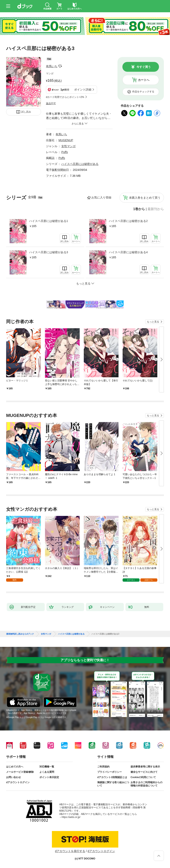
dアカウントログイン (18, 782)
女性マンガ (68, 146)
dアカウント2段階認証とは (112, 777)
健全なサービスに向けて (144, 772)
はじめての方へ (15, 767)
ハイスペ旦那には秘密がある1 (49, 221)
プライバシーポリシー (110, 772)
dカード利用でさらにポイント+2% (65, 97)
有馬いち (52, 66)
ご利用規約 (103, 767)
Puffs (65, 152)
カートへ (144, 80)
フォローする (60, 66)
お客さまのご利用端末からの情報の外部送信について (147, 784)
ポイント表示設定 (49, 777)
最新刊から (156, 209)
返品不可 (51, 103)
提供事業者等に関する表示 (145, 767)
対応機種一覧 (47, 767)
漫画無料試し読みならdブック (20, 634)
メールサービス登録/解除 (20, 772)
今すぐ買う (144, 67)
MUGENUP (66, 140)
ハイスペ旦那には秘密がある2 (128, 221)
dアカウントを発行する (70, 851)
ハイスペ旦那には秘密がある (80, 164)
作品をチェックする (143, 92)
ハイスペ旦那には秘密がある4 (128, 252)
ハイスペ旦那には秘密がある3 (49, 252)
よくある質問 (47, 772)
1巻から (139, 209)
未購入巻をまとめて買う (145, 198)
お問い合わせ (13, 777)
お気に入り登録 (101, 197)
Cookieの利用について (143, 777)
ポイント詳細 (83, 90)
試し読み (26, 112)
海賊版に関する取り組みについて (113, 784)
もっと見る (153, 322)
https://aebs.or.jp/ (71, 817)
